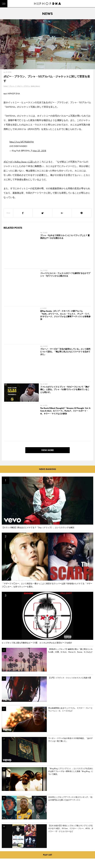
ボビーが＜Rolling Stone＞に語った (20, 162)
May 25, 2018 (40, 151)
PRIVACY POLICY (23, 842)
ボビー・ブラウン (24, 86)
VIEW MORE (47, 332)
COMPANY (20, 847)
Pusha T (6, 86)
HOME (5, 837)
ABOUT (6, 857)
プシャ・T (13, 86)
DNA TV (6, 842)
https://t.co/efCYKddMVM (22, 142)
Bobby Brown (35, 86)
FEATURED (7, 852)
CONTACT (20, 837)
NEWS (5, 847)
